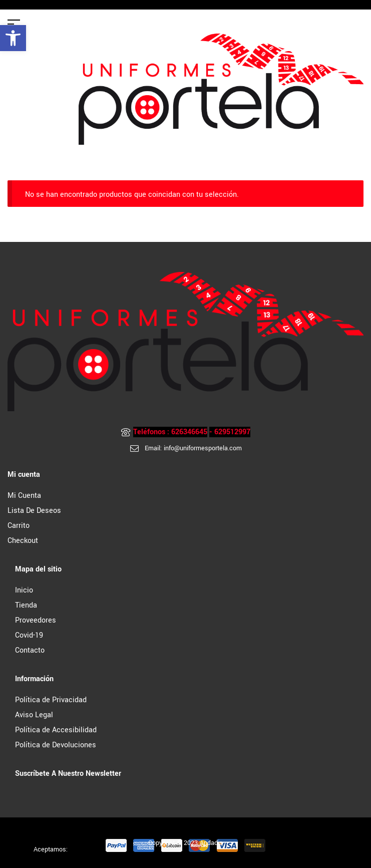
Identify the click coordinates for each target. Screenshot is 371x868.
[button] (13, 38)
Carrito (19, 526)
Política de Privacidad (51, 700)
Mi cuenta (24, 496)
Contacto (30, 650)
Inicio (24, 590)
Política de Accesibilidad (56, 730)
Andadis (211, 843)
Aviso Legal (34, 715)
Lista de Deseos (34, 511)
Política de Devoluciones (56, 745)
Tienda (26, 605)
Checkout (23, 541)
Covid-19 (29, 635)
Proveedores (36, 620)
